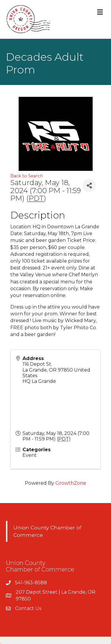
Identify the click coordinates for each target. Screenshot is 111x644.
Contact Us (28, 608)
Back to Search (27, 176)
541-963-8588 (31, 583)
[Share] (89, 186)
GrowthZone (71, 483)
